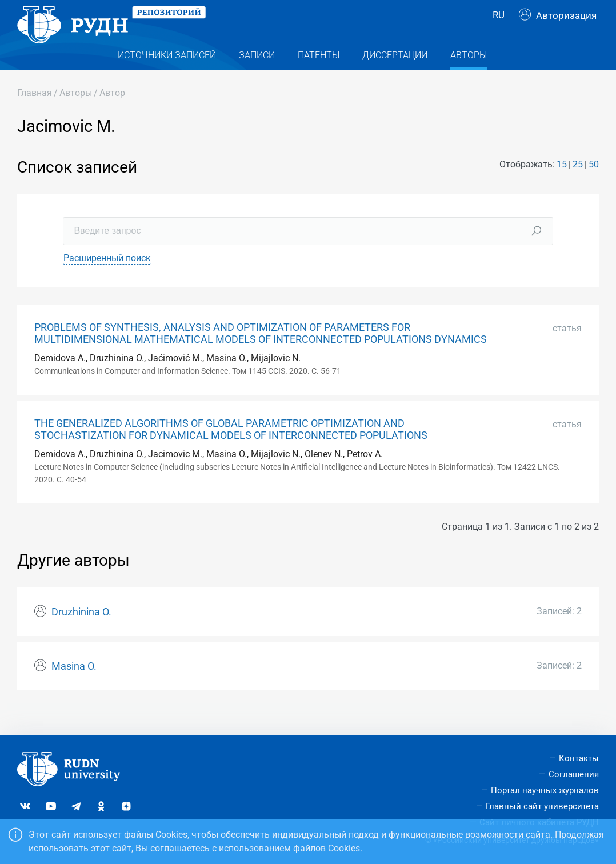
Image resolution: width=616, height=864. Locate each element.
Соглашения (574, 774)
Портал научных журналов (545, 790)
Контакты (579, 758)
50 (594, 187)
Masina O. (74, 688)
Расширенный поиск (107, 280)
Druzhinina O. (81, 634)
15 (562, 187)
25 (578, 187)
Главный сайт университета (542, 806)
